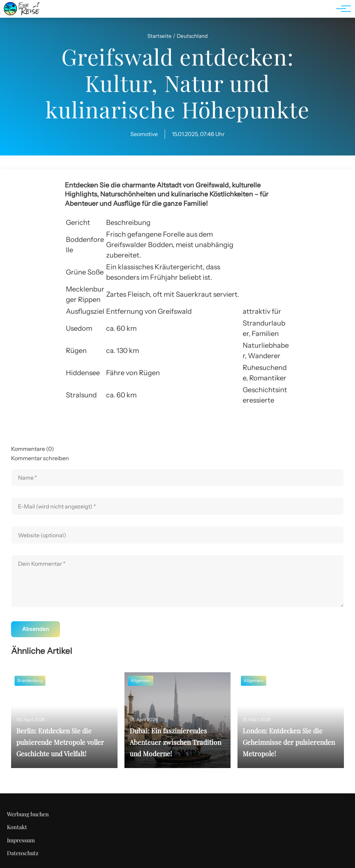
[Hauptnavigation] (341, 9)
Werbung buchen (28, 814)
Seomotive (144, 134)
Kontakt (17, 827)
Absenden (36, 629)
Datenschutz (23, 853)
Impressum (21, 840)
